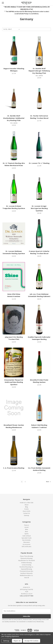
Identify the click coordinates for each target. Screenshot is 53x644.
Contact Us (27, 513)
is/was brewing (27, 565)
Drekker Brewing (26, 563)
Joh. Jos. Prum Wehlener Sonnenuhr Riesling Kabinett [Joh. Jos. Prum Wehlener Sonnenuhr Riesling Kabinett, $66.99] (39, 295)
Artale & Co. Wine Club (27, 503)
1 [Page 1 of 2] (22, 482)
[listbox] (14, 29)
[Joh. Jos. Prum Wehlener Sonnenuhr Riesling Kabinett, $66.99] (39, 277)
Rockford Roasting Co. (26, 567)
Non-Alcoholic (27, 540)
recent (26, 527)
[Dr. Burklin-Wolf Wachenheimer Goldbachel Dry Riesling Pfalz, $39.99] (14, 98)
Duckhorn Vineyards (26, 573)
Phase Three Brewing (27, 556)
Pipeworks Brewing (26, 558)
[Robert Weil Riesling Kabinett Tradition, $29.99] (39, 408)
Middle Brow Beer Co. (26, 575)
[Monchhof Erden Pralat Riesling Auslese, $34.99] (39, 362)
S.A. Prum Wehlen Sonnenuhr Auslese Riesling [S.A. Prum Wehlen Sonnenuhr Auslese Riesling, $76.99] (39, 469)
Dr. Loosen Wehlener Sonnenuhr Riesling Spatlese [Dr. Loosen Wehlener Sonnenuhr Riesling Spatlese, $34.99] (14, 252)
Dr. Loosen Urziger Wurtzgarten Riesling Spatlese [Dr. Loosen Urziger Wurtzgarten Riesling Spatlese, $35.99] (39, 208)
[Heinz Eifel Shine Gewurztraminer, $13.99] (14, 277)
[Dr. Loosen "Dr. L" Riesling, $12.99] (39, 146)
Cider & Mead (26, 536)
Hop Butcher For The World (26, 560)
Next (48, 482)
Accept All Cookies (32, 641)
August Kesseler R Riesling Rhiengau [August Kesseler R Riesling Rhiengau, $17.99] (14, 70)
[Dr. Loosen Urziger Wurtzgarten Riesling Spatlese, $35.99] (39, 189)
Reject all (17, 641)
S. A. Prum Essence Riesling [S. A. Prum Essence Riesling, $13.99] (14, 468)
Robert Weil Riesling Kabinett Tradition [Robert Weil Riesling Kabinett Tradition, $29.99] (39, 426)
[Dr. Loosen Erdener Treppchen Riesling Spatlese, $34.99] (14, 189)
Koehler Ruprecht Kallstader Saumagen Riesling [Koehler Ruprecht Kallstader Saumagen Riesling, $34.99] (39, 338)
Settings (6, 641)
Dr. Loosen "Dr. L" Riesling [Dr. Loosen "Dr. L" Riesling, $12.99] (39, 163)
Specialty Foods (27, 538)
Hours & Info (27, 511)
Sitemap (26, 515)
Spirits (27, 534)
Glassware (27, 542)
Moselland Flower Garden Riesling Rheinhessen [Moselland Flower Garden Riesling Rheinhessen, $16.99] (14, 426)
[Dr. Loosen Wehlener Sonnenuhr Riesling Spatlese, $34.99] (14, 234)
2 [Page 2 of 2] (25, 482)
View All (27, 578)
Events (27, 509)
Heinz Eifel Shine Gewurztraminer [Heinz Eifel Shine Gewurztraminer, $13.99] (14, 295)
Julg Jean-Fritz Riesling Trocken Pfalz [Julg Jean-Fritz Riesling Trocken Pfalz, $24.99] (14, 338)
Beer (27, 532)
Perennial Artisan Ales (26, 571)
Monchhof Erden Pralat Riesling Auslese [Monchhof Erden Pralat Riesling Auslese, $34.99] (39, 381)
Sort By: (5, 29)
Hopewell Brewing (26, 569)
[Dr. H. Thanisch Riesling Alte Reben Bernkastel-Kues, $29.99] (14, 146)
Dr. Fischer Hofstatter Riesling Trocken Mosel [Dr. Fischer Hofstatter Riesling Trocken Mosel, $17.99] (39, 117)
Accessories (27, 544)
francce (26, 525)
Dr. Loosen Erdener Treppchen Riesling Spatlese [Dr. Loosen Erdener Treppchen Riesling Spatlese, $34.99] (14, 207)
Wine (27, 529)
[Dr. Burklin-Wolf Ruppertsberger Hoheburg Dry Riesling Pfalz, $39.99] (39, 51)
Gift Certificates (26, 546)
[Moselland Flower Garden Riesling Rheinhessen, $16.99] (14, 408)
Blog (27, 507)
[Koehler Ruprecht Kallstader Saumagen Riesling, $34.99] (39, 320)
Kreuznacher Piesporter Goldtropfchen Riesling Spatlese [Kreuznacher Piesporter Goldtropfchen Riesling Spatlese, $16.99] (14, 382)
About (26, 505)
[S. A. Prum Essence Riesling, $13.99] (14, 450)
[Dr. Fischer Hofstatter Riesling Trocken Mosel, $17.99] (39, 98)
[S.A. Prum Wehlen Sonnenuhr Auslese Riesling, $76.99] (39, 450)
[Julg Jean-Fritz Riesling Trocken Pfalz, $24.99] (14, 320)
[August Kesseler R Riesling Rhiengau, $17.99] (14, 51)
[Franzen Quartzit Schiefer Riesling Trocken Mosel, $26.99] (39, 234)
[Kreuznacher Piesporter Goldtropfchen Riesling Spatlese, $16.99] (14, 362)
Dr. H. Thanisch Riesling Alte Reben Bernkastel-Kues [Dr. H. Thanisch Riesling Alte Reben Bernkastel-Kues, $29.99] (14, 164)
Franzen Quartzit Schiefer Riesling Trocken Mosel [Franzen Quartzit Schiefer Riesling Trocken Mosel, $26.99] (39, 252)
